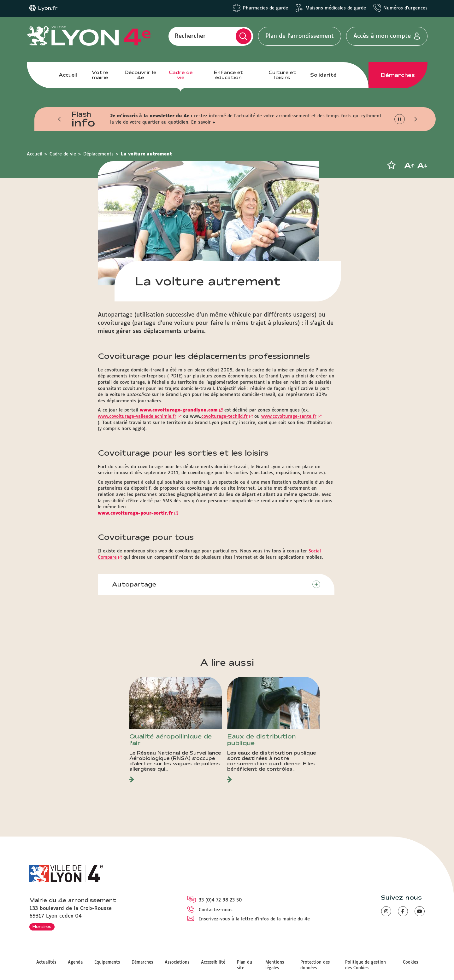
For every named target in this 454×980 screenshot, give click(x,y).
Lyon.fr (48, 8)
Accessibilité (213, 962)
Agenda (75, 962)
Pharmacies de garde (265, 8)
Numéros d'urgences (405, 8)
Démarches (398, 75)
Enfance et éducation (229, 75)
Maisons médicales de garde (336, 8)
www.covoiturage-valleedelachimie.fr (137, 417)
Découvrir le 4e (140, 75)
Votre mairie (100, 75)
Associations (177, 962)
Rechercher (190, 36)
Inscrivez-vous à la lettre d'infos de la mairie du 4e (254, 919)
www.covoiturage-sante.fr (289, 417)
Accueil (68, 75)
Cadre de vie (181, 75)
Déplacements (98, 154)
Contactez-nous (216, 910)
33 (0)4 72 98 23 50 (220, 900)
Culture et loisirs (282, 75)
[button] (60, 119)
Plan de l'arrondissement (300, 36)
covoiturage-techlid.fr (224, 417)
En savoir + (203, 122)
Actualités (46, 962)
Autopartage (134, 584)
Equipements (107, 962)
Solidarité (323, 75)
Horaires (42, 926)
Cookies (410, 962)
